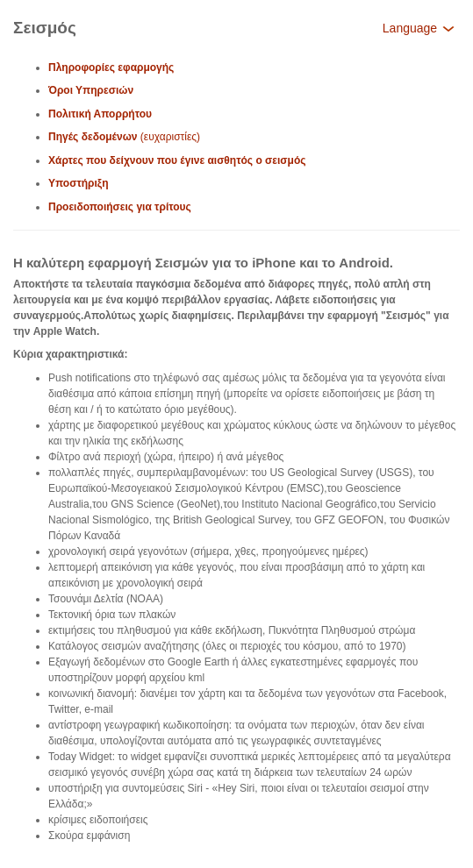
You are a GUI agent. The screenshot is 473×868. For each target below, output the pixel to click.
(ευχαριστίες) (124, 137)
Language (419, 28)
